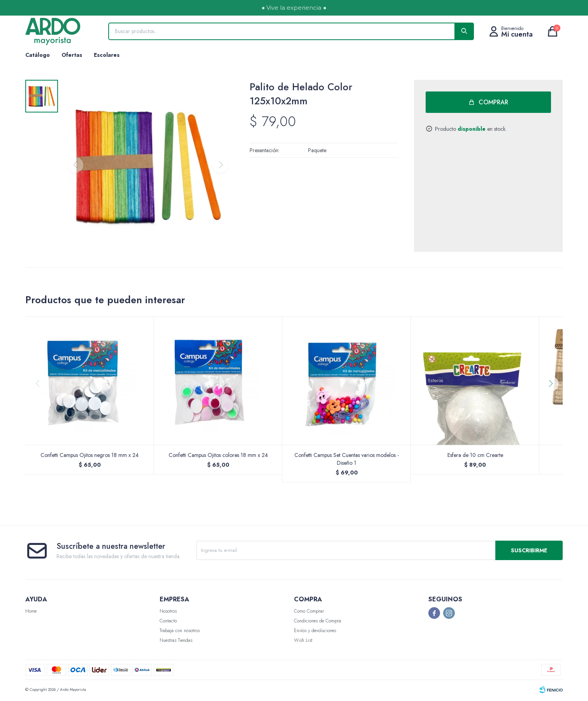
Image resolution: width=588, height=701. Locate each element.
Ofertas (72, 55)
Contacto (168, 622)
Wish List (303, 642)
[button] (554, 401)
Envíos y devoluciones (315, 632)
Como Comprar (309, 613)
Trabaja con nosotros (180, 632)
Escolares (107, 55)
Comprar (494, 102)
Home (31, 613)
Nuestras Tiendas (176, 642)
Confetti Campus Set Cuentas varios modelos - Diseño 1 (347, 460)
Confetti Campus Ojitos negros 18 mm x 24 (90, 457)
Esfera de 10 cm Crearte (475, 457)
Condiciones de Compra (318, 622)
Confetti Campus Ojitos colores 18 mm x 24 (218, 457)
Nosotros (168, 613)
